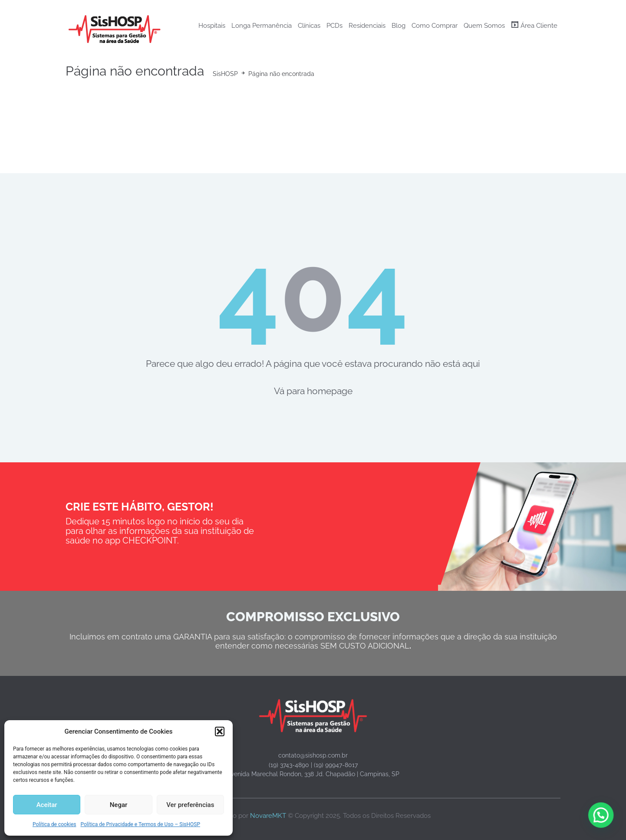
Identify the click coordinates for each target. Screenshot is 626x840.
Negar (119, 805)
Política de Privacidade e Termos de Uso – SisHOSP (140, 824)
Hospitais (212, 26)
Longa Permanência (262, 26)
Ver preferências (190, 805)
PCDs (334, 26)
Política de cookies (54, 824)
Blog (399, 26)
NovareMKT (268, 816)
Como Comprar (435, 26)
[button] (220, 731)
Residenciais (367, 26)
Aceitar (47, 805)
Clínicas (309, 26)
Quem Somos (484, 26)
